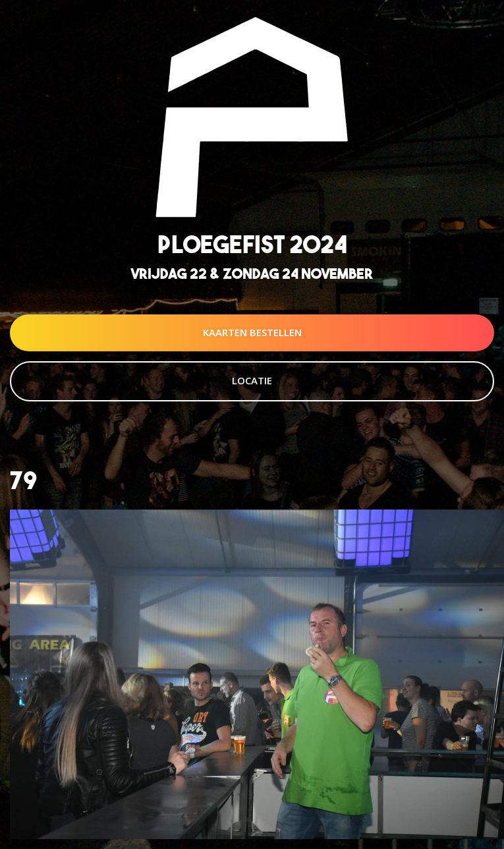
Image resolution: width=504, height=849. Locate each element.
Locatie (252, 380)
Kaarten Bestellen (252, 332)
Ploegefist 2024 (252, 244)
